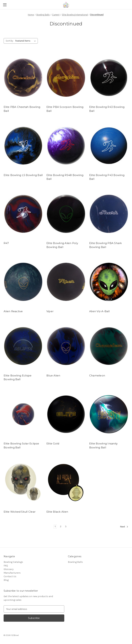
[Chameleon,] (109, 346)
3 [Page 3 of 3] (66, 526)
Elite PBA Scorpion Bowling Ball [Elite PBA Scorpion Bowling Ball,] (65, 109)
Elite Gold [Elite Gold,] (53, 444)
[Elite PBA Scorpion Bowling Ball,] (66, 78)
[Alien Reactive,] (23, 282)
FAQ (6, 566)
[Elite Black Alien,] (66, 482)
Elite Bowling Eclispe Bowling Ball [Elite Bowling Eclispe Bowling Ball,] (18, 377)
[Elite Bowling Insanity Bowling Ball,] (109, 414)
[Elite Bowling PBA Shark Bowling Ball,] (109, 214)
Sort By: (10, 41)
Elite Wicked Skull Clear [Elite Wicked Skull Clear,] (20, 512)
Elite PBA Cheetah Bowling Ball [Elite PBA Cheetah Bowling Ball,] (22, 109)
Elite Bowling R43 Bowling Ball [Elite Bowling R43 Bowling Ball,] (107, 109)
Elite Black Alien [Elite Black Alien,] (57, 512)
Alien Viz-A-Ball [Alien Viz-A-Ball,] (99, 311)
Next (124, 527)
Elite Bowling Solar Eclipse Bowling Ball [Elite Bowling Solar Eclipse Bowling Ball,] (21, 445)
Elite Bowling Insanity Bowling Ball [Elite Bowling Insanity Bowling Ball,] (103, 445)
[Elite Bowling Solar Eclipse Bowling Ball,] (23, 414)
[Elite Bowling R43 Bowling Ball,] (109, 78)
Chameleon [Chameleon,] (97, 375)
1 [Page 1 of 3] (55, 526)
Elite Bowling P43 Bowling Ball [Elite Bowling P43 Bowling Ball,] (107, 177)
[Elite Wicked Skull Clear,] (23, 482)
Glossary (9, 569)
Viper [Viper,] (50, 311)
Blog (6, 580)
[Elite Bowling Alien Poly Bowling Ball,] (66, 214)
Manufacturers (12, 573)
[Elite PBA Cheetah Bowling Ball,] (23, 78)
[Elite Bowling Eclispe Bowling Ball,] (23, 346)
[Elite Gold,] (66, 414)
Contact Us (10, 576)
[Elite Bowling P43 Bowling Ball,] (109, 146)
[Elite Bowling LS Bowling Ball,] (23, 146)
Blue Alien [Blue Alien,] (53, 375)
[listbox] (26, 41)
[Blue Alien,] (66, 346)
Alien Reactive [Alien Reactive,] (13, 311)
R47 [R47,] (6, 243)
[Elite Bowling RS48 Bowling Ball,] (66, 146)
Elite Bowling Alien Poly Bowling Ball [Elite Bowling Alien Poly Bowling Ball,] (62, 245)
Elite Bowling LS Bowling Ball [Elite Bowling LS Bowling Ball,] (23, 175)
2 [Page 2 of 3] (61, 526)
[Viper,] (66, 282)
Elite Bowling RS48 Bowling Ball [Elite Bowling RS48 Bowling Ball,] (65, 177)
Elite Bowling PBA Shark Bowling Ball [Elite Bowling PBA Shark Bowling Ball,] (106, 245)
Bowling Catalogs (13, 562)
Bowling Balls (75, 562)
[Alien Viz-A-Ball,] (109, 282)
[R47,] (23, 214)
